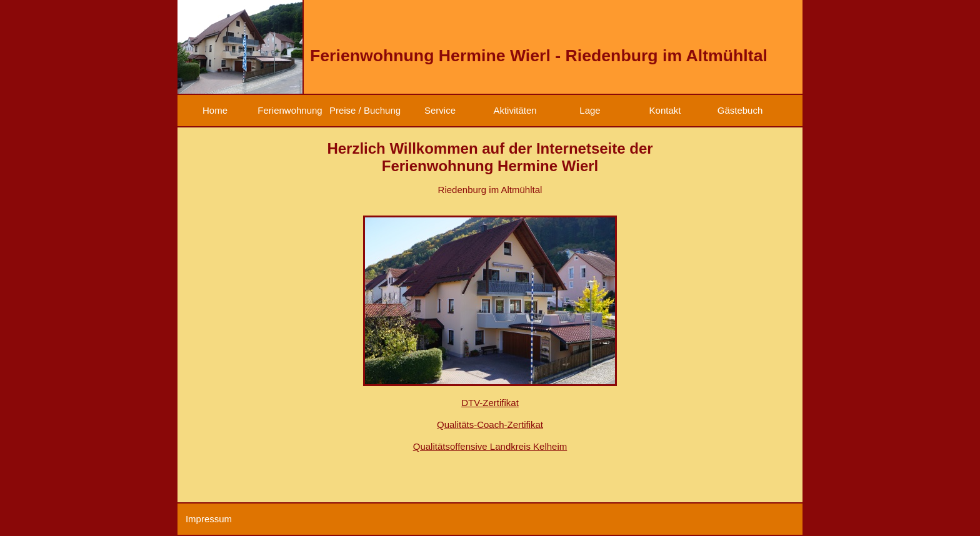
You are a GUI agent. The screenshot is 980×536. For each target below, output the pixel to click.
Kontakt (665, 110)
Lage (590, 110)
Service (440, 110)
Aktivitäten (515, 110)
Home (215, 110)
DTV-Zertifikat (490, 403)
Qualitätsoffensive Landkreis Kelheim (490, 446)
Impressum (209, 519)
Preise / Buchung (365, 110)
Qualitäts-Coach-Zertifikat (490, 424)
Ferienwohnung (290, 110)
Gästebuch (740, 110)
